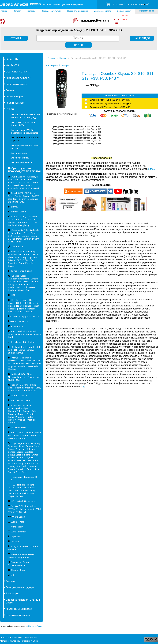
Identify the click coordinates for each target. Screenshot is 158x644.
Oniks (11, 388)
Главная (4, 11)
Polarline (12, 414)
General (34, 282)
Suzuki (11, 472)
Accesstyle (32, 177)
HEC (26, 303)
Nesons (12, 377)
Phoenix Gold (15, 411)
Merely (36, 361)
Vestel (20, 509)
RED (10, 435)
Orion (24, 391)
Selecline (21, 449)
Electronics (14, 257)
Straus (11, 469)
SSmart (12, 458)
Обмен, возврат (14, 96)
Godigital (13, 284)
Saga (14, 443)
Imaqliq (22, 316)
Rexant (26, 435)
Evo (32, 260)
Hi (37, 303)
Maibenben (25, 358)
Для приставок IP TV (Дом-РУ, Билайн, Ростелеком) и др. (26, 116)
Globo (28, 290)
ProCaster (20, 417)
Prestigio (31, 420)
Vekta (33, 506)
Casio (11, 219)
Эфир (26, 562)
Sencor (12, 452)
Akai (23, 180)
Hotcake (32, 309)
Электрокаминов (17, 565)
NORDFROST (14, 380)
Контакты (31, 11)
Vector (25, 506)
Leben (29, 347)
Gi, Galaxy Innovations (19, 279)
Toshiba (24, 493)
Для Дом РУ (18, 247)
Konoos (38, 334)
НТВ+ (14, 295)
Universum (30, 501)
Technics (21, 485)
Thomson (13, 490)
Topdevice (13, 493)
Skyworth (22, 460)
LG (12, 347)
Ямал (23, 570)
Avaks (29, 188)
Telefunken (30, 488)
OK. (21, 385)
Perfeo (11, 423)
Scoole (11, 449)
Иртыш (15, 542)
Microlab (22, 366)
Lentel (37, 347)
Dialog (17, 236)
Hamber (15, 300)
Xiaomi (15, 522)
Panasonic (16, 405)
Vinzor (11, 512)
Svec (19, 472)
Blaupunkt (33, 199)
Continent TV (24, 222)
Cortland (12, 225)
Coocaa (34, 219)
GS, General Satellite (18, 282)
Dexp (34, 233)
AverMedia (13, 188)
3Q (13, 575)
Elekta (22, 254)
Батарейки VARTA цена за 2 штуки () (110, 107)
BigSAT (35, 196)
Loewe (22, 350)
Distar (19, 239)
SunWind (21, 469)
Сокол (23, 212)
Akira (11, 180)
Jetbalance (16, 342)
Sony (21, 463)
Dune (18, 242)
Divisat (11, 239)
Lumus (20, 353)
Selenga (31, 449)
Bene (33, 193)
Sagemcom (23, 443)
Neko (30, 374)
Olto (26, 385)
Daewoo (16, 230)
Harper (24, 300)
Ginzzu (34, 279)
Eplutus (33, 257)
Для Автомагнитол (20, 158)
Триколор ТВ (30, 477)
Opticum (19, 388)
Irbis (30, 316)
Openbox (30, 388)
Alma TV (31, 180)
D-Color (25, 230)
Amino (27, 182)
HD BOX (19, 303)
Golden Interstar (27, 284)
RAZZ (22, 433)
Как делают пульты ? (17, 84)
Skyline (21, 458)
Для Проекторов (19, 153)
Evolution (13, 263)
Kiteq (11, 334)
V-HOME (16, 506)
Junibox (32, 342)
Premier (31, 414)
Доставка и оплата (103, 11)
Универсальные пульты (23, 554)
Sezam (20, 452)
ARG (23, 185)
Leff (10, 350)
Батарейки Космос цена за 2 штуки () (110, 100)
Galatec (15, 276)
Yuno (14, 527)
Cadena (15, 217)
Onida (33, 385)
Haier (11, 303)
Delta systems (15, 233)
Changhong (24, 225)
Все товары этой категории (57, 65)
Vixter (19, 512)
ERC (19, 260)
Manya (15, 358)
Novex (31, 377)
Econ (14, 252)
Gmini (21, 290)
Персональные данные (78, 11)
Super (30, 469)
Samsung (35, 443)
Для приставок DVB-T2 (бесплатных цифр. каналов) (25, 131)
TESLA (11, 488)
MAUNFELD (14, 361)
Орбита (15, 395)
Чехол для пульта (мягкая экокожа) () (110, 104)
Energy (24, 257)
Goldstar (12, 290)
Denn (27, 233)
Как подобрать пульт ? (18, 78)
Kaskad (21, 331)
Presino (21, 420)
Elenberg (30, 252)
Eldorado (13, 254)
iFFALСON (23, 321)
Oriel (18, 391)
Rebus (38, 433)
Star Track (22, 466)
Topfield (23, 490)
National (16, 374)
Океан (24, 395)
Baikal (14, 193)
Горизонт (16, 537)
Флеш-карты (13, 593)
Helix (32, 303)
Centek (19, 219)
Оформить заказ (147, 11)
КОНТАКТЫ (12, 65)
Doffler (27, 239)
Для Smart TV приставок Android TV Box (23, 124)
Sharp (27, 455)
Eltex (29, 254)
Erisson (12, 260)
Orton (11, 391)
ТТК (10, 480)
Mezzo (11, 363)
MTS (29, 361)
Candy (23, 217)
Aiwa (17, 180)
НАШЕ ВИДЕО (142, 38)
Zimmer (22, 532)
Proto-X (12, 420)
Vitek (39, 509)
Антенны (10, 581)
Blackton (13, 199)
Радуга (26, 546)
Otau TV (32, 391)
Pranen (22, 414)
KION (17, 334)
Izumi (36, 316)
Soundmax (30, 463)
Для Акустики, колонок (22, 162)
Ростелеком (17, 400)
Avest (36, 188)
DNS (10, 236)
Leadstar (20, 347)
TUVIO (32, 493)
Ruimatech (22, 438)
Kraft (11, 337)
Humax (21, 312)
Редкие (12, 549)
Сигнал (15, 212)
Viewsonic (30, 509)
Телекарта (17, 477)
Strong (12, 466)
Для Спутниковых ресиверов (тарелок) (25, 139)
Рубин (28, 400)
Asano (29, 185)
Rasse (14, 433)
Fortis (14, 271)
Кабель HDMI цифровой (19, 609)
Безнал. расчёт (124, 11)
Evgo (21, 263)
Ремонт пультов (15, 103)
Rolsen (11, 438)
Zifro (14, 532)
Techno (31, 485)
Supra (37, 469)
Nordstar (22, 377)
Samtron (13, 446)
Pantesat (27, 405)
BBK (27, 193)
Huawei (30, 312)
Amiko (19, 182)
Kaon (14, 331)
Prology (31, 417)
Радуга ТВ (16, 546)
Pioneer (26, 411)
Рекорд (35, 546)
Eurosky (29, 263)
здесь (152, 169)
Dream (36, 239)
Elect (36, 254)
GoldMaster (29, 287)
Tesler (19, 488)
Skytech (30, 458)
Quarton (16, 428)
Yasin (21, 527)
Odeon (15, 385)
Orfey (38, 388)
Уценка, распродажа (19, 557)
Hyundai (12, 312)
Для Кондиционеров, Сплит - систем (25, 147)
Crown (35, 222)
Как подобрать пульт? (51, 11)
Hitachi (36, 306)
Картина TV (17, 326)
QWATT (25, 428)
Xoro (22, 522)
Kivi (23, 334)
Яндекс (15, 570)
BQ (9, 202)
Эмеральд (16, 562)
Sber (37, 446)
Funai (21, 271)
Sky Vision (33, 460)
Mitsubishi (33, 366)
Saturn (29, 446)
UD (13, 501)
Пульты (10, 109)
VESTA (11, 509)
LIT (16, 350)
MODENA (26, 363)
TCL (13, 485)
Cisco (26, 219)
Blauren (22, 199)
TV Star (19, 496)
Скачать (10, 90)
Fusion (29, 271)
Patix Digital (14, 408)
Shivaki (35, 455)
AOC (10, 185)
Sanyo (21, 446)
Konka (29, 334)
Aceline (22, 177)
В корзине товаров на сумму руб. (131, 4)
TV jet (11, 496)
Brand (15, 202)
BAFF (21, 193)
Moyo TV (12, 366)
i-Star (13, 321)
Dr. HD (11, 242)
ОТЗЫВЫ (16, 38)
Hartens (33, 300)
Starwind (33, 466)
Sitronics (12, 463)
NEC (23, 374)
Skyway (12, 460)
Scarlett (29, 452)
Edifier (21, 252)
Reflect (17, 435)
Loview (30, 350)
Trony (32, 490)
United (19, 501)
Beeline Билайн (22, 196)
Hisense (27, 306)
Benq (11, 196)
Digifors (26, 236)
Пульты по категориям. (18, 615)
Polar (34, 411)
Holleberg (13, 309)
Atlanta (35, 182)
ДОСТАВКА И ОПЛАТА (18, 72)
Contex (12, 222)
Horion (23, 309)
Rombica (35, 435)
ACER (14, 177)
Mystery (12, 369)
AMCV (11, 182)
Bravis (23, 202)
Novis (38, 377)
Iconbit (14, 316)
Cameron (32, 217)
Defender (35, 230)
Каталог (17, 11)
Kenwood (31, 331)
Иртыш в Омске (35, 626)
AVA (22, 188)
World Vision (19, 517)
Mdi (18, 363)
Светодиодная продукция (20, 587)
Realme (30, 433)
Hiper (19, 306)
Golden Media (15, 287)
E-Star (26, 260)
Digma (34, 236)
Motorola (36, 363)
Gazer (23, 276)
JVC (25, 342)
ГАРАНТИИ (12, 59)
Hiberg (11, 306)
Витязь (15, 207)
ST (38, 463)
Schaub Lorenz (15, 455)
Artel (16, 185)
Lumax (11, 353)
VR (25, 512)
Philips (25, 408)
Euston (12, 266)
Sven (25, 472)
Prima (11, 417)
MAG (23, 361)
